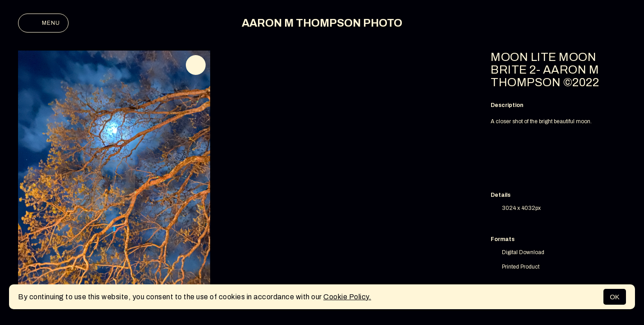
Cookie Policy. (347, 297)
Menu (43, 23)
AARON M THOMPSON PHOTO (322, 23)
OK (615, 297)
